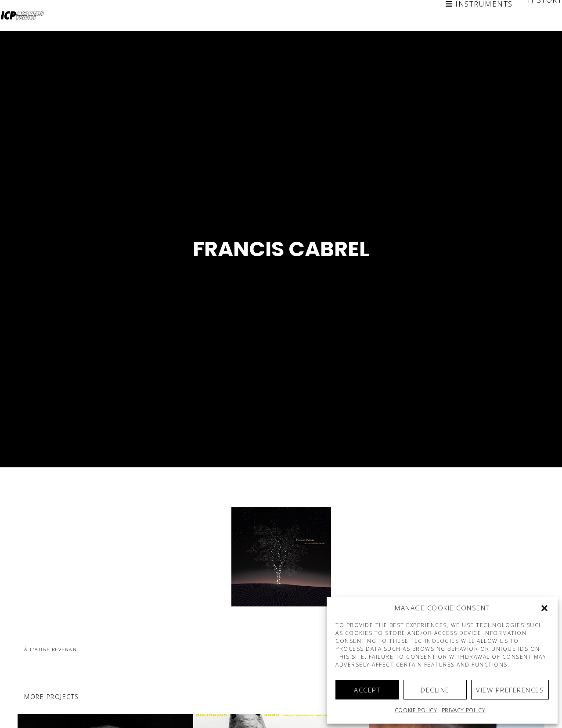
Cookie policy (416, 710)
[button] (544, 608)
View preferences (510, 690)
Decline (435, 690)
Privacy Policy (463, 710)
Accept (367, 690)
